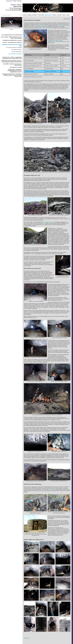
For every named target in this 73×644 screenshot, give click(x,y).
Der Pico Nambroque (17, 52)
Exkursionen (48, 15)
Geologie (29, 15)
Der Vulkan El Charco (17, 50)
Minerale (35, 15)
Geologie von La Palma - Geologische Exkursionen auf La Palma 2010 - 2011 (12, 58)
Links (68, 15)
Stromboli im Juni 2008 (16, 67)
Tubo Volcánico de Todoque (15, 54)
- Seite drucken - (67, 19)
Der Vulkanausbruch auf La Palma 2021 (12, 35)
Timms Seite (41, 15)
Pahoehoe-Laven (48, 222)
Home (25, 15)
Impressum (9, 1)
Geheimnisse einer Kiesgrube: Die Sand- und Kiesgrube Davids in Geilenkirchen (11, 61)
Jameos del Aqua (63, 25)
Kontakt (15, 1)
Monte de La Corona (40, 25)
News (64, 15)
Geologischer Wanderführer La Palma (12, 40)
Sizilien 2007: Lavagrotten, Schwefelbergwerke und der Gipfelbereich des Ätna (15, 71)
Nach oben (26, 638)
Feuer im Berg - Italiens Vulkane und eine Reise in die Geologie (11, 38)
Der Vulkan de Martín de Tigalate (14, 47)
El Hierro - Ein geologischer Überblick (12, 42)
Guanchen (52, 489)
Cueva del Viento (46, 28)
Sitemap (19, 1)
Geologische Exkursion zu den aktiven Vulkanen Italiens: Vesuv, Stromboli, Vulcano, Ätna (12, 75)
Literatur (60, 15)
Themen (54, 15)
